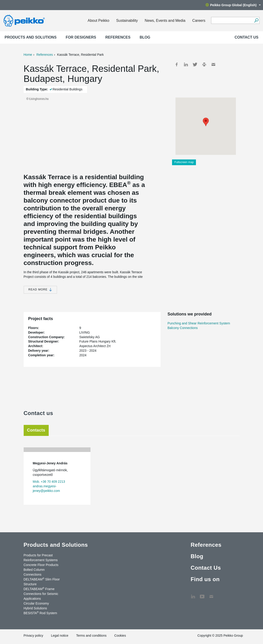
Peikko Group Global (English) (233, 5)
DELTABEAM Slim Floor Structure (42, 581)
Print (204, 64)
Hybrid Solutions (35, 608)
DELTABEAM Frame (39, 589)
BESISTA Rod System (40, 613)
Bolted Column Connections (34, 572)
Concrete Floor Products (41, 565)
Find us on (205, 579)
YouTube (202, 594)
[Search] (256, 20)
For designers (81, 37)
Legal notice (60, 636)
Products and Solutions (31, 37)
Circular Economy (36, 603)
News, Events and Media (165, 21)
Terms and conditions (91, 636)
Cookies (120, 636)
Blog (145, 37)
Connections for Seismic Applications (41, 596)
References (118, 37)
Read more (40, 290)
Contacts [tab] (36, 430)
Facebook (177, 64)
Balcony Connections (183, 328)
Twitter (195, 64)
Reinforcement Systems (41, 560)
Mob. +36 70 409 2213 (49, 482)
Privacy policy (34, 636)
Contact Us (246, 37)
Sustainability (127, 21)
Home (28, 55)
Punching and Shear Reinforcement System (199, 323)
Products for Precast (38, 555)
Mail (213, 64)
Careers (199, 21)
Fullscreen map (184, 162)
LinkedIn (186, 64)
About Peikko (99, 21)
